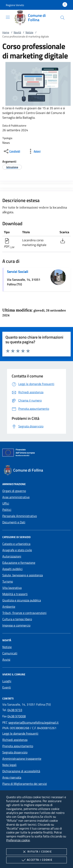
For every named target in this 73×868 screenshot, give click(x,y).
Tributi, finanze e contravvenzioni (24, 613)
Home (6, 32)
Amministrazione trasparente (22, 759)
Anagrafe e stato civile (17, 550)
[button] (15, 5)
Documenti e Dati (14, 522)
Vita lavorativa (12, 588)
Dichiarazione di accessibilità (21, 771)
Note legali (9, 765)
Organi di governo (14, 491)
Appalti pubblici (12, 569)
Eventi (7, 687)
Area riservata (12, 777)
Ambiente (9, 607)
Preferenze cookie (18, 840)
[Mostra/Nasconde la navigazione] (8, 17)
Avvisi (6, 659)
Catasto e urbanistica (16, 544)
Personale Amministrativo (20, 516)
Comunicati (10, 653)
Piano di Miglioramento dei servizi (25, 784)
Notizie (29, 32)
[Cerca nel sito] (62, 18)
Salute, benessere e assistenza (23, 575)
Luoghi (7, 681)
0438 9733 (15, 710)
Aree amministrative (16, 497)
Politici (7, 510)
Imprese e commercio (16, 625)
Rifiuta (36, 852)
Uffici (6, 503)
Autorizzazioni (12, 556)
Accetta (36, 860)
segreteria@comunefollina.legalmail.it (33, 722)
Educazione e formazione (19, 563)
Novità (17, 32)
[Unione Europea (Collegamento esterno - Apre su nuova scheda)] (36, 453)
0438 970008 (17, 716)
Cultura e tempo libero (17, 619)
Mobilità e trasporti (15, 594)
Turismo (8, 581)
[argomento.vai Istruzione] (12, 167)
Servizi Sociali (18, 272)
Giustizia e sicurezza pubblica (22, 600)
